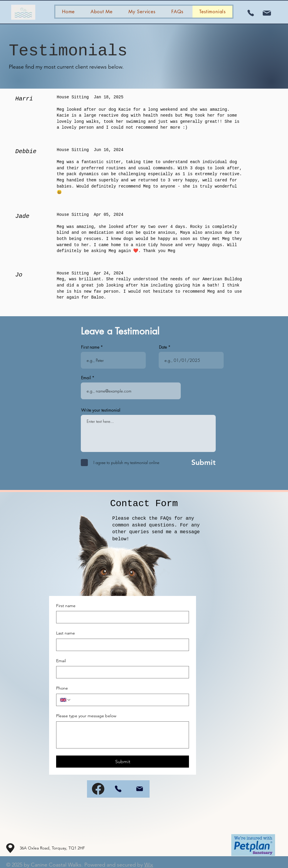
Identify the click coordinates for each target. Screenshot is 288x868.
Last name (66, 633)
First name (90, 347)
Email (86, 378)
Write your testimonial (101, 410)
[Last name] (121, 645)
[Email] (121, 672)
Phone (62, 688)
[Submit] (197, 463)
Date (164, 347)
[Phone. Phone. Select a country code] (66, 700)
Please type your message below (86, 716)
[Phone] (118, 789)
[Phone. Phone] (128, 700)
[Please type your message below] (123, 735)
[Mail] (140, 789)
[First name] (121, 617)
